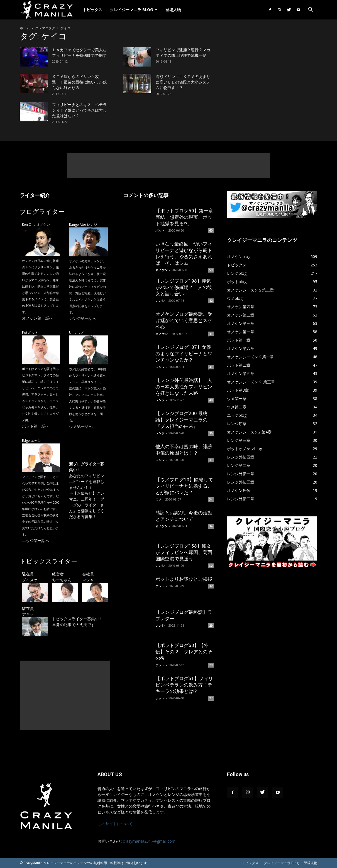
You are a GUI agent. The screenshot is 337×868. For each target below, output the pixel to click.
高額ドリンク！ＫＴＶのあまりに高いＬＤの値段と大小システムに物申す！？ (183, 82)
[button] (311, 10)
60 (211, 231)
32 (211, 566)
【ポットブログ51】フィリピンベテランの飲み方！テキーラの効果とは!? (184, 685)
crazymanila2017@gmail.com (149, 841)
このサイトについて (115, 824)
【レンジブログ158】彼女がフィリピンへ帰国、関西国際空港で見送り (184, 552)
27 (211, 698)
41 (211, 334)
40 (211, 400)
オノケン (162, 270)
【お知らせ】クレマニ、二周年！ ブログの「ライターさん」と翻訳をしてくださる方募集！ (87, 505)
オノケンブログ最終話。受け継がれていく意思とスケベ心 (184, 320)
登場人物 (173, 10)
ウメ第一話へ (81, 426)
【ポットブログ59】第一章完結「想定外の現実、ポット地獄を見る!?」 (184, 217)
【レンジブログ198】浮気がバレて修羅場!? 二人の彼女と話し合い (184, 287)
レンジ (160, 301)
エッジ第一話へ (36, 540)
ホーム (25, 28)
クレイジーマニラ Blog (134, 10)
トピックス (92, 10)
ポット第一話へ (36, 426)
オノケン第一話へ (38, 318)
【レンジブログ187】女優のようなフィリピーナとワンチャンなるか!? (184, 354)
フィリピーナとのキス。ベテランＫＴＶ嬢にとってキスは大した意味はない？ (79, 110)
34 (211, 499)
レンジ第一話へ (83, 318)
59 (211, 270)
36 (211, 433)
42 (211, 301)
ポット (160, 230)
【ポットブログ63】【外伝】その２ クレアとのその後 (184, 652)
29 (211, 626)
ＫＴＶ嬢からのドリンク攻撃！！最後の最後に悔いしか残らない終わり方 (79, 82)
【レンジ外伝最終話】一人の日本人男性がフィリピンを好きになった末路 (184, 387)
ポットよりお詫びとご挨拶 (184, 579)
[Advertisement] (169, 165)
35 (211, 460)
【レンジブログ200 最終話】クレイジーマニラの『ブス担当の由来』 (181, 420)
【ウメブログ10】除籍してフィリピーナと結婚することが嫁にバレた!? (184, 486)
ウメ (158, 499)
